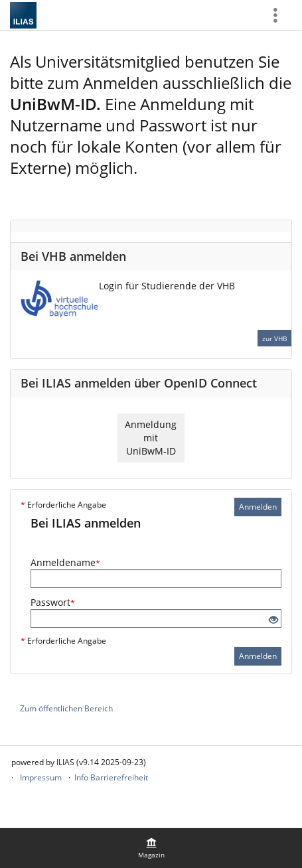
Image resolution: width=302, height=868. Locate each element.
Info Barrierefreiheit (111, 777)
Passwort (53, 602)
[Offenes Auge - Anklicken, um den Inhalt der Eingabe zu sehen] (273, 620)
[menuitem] (151, 848)
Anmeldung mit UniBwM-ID (151, 438)
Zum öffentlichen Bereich (66, 708)
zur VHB (274, 338)
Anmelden (258, 507)
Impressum (41, 777)
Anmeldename (65, 562)
